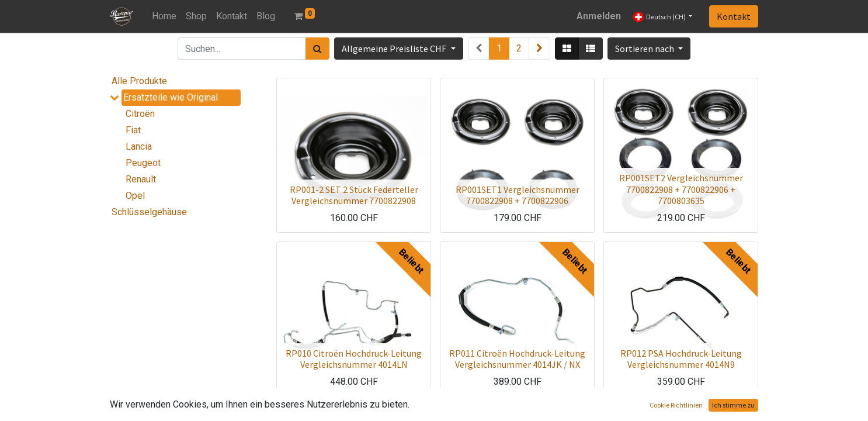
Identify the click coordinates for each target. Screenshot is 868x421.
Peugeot (143, 163)
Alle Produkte (139, 81)
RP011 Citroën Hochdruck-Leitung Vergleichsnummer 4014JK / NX (517, 359)
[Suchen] (317, 49)
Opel (135, 196)
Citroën (140, 114)
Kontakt (734, 16)
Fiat (133, 130)
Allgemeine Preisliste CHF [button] (395, 49)
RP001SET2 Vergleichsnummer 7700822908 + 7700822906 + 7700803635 (681, 189)
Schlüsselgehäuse (149, 212)
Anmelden (599, 16)
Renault (141, 179)
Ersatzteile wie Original (171, 97)
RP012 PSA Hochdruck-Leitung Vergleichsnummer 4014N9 (681, 359)
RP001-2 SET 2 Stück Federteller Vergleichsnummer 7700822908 (354, 195)
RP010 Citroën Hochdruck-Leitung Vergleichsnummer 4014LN (354, 359)
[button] (649, 49)
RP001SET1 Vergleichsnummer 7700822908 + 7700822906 (518, 195)
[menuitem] (164, 16)
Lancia (139, 146)
